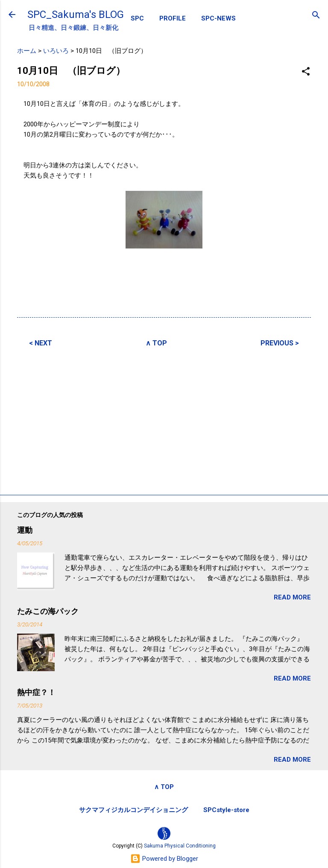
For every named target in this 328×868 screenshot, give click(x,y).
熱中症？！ (36, 692)
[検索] (316, 16)
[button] (306, 72)
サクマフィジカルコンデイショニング (133, 810)
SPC (137, 18)
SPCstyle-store (226, 810)
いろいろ (56, 51)
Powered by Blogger (164, 859)
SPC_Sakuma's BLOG (76, 15)
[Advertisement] (164, 420)
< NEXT (41, 343)
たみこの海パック (48, 611)
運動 (25, 530)
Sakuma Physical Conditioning (180, 846)
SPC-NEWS (218, 18)
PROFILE (173, 18)
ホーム (27, 51)
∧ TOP (156, 343)
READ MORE (292, 597)
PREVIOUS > (280, 343)
